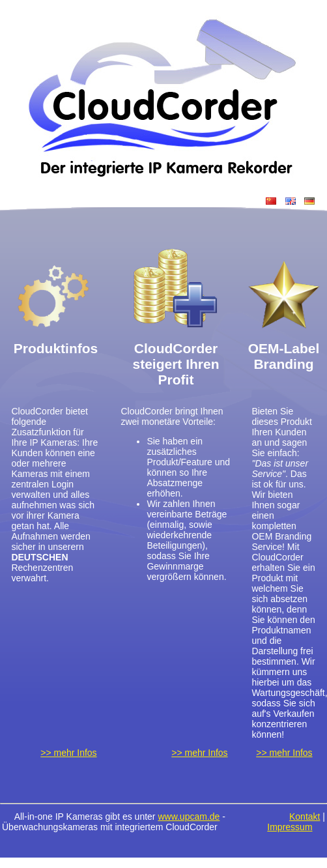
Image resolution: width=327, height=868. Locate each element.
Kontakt (305, 817)
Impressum (290, 827)
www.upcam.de (189, 817)
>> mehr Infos (68, 753)
